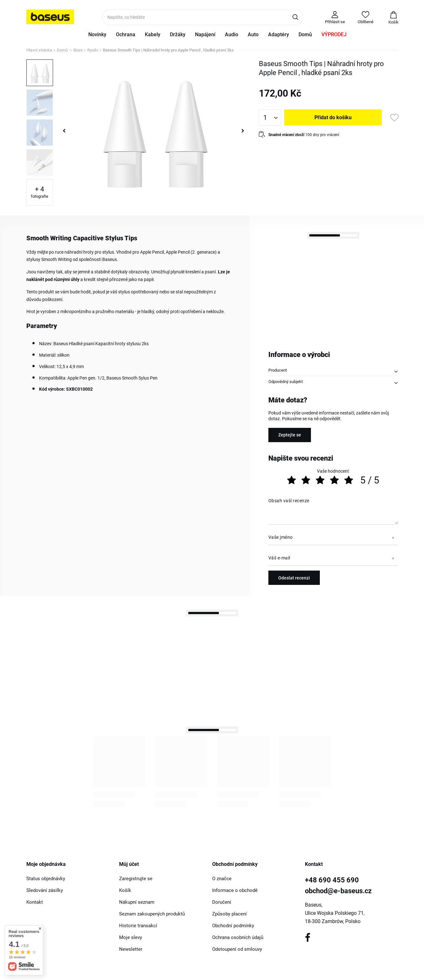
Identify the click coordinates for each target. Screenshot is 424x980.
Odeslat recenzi (294, 578)
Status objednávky (46, 879)
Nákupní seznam (137, 902)
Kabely (153, 34)
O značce (222, 879)
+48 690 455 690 (332, 880)
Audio (232, 34)
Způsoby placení (229, 914)
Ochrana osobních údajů (238, 937)
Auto (253, 34)
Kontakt (35, 902)
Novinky (97, 34)
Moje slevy (131, 937)
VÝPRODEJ (334, 34)
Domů (305, 34)
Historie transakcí (138, 926)
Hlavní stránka (39, 50)
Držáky (178, 34)
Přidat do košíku (333, 117)
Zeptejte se (290, 435)
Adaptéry (279, 34)
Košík (125, 890)
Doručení (222, 902)
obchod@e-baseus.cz (338, 891)
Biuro (78, 50)
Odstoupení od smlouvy (237, 949)
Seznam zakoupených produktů (152, 914)
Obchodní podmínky (233, 926)
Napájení (205, 34)
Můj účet (129, 864)
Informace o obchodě (235, 890)
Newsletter (131, 949)
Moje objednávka (46, 864)
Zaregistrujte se (136, 879)
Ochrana (126, 34)
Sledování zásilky (45, 890)
